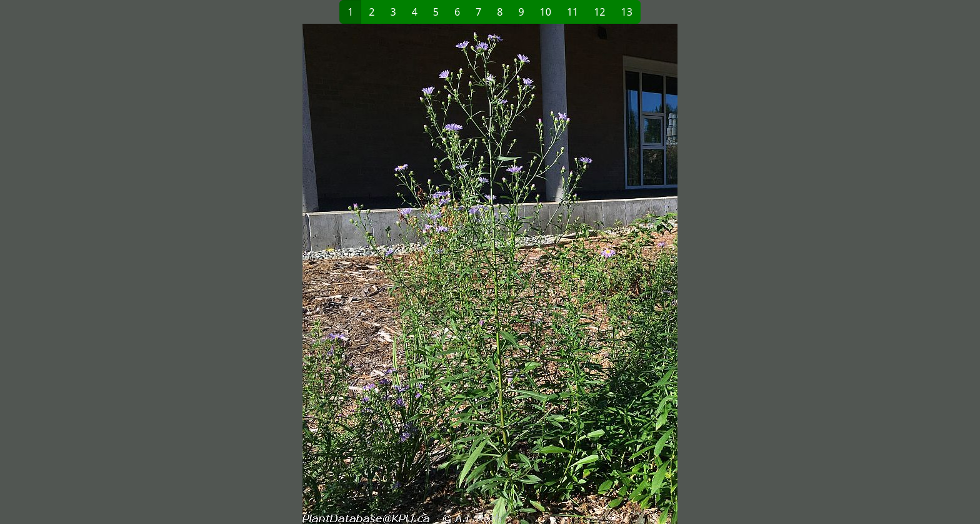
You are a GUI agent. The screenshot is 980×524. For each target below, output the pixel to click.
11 (572, 12)
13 (627, 12)
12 (599, 12)
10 (546, 12)
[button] (287, 274)
